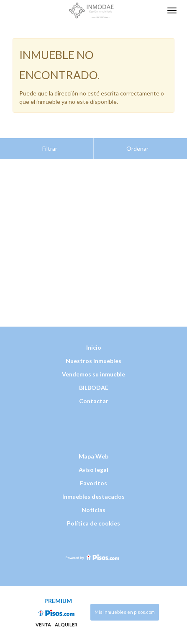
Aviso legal (93, 449)
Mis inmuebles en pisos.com (125, 591)
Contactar (94, 380)
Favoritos (93, 462)
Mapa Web (93, 435)
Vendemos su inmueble (93, 353)
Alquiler (66, 604)
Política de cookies (93, 502)
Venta (43, 604)
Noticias (93, 489)
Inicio (94, 326)
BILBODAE (94, 367)
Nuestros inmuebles (93, 340)
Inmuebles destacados (93, 475)
